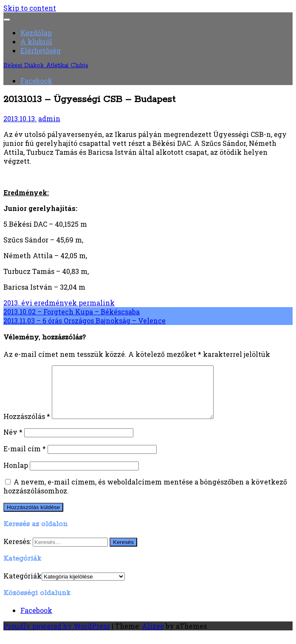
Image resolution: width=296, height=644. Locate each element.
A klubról (36, 41)
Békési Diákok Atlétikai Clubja (46, 66)
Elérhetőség (41, 50)
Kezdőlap (36, 33)
